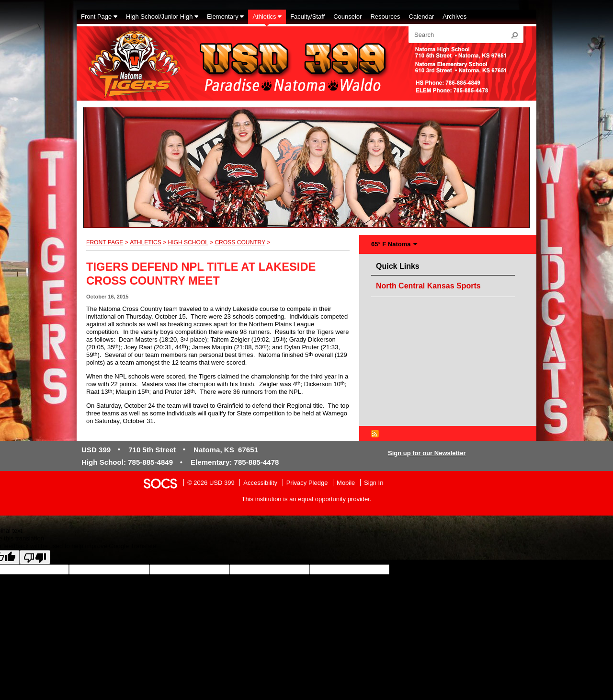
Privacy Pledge (307, 483)
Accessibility (260, 483)
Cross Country (240, 242)
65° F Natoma (391, 244)
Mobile (346, 483)
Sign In (374, 483)
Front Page (105, 242)
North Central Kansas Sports (428, 286)
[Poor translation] (35, 557)
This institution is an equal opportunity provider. (307, 499)
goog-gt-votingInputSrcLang (428, 569)
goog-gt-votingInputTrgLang (505, 569)
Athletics (146, 242)
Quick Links (400, 265)
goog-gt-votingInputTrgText (77, 578)
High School (188, 242)
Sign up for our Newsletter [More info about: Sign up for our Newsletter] (427, 453)
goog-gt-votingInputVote (148, 578)
